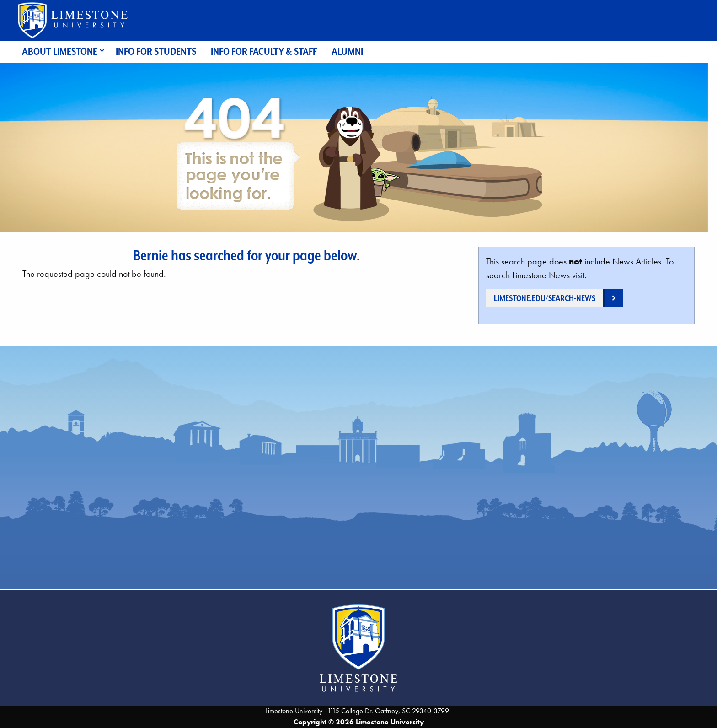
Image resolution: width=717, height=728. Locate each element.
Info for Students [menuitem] (156, 51)
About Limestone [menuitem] (60, 51)
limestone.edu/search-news (545, 298)
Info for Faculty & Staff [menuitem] (264, 51)
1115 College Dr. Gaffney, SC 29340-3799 (388, 711)
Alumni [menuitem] (347, 51)
